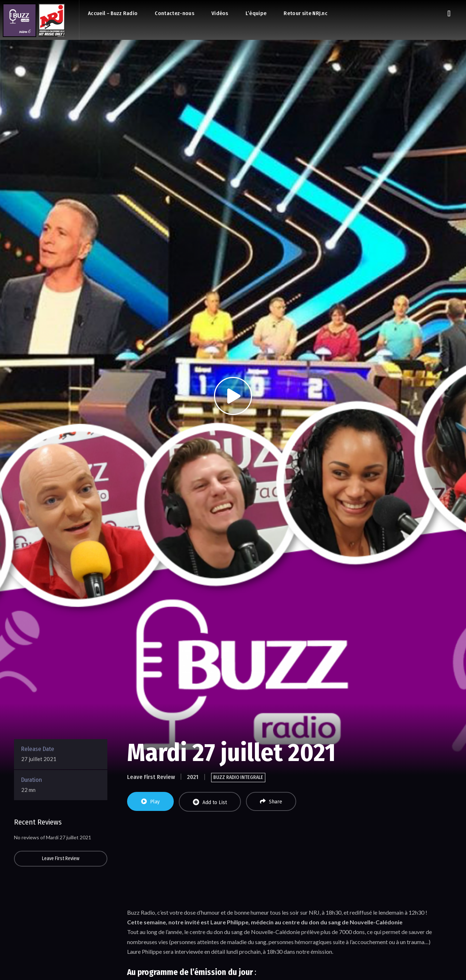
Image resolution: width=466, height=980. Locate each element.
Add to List (210, 802)
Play (150, 802)
